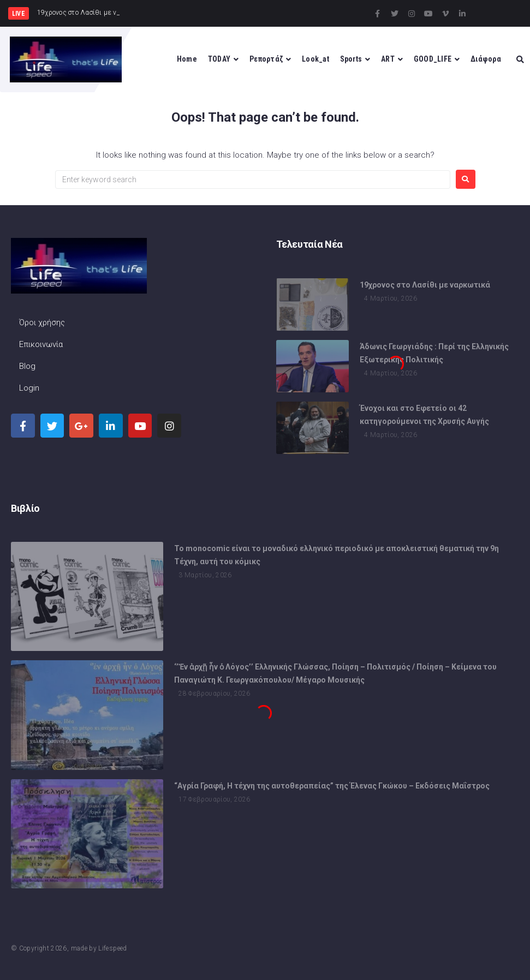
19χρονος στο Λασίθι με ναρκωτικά (425, 285)
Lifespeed (112, 948)
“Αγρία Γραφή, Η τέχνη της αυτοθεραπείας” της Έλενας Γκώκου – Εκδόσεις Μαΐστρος (332, 786)
